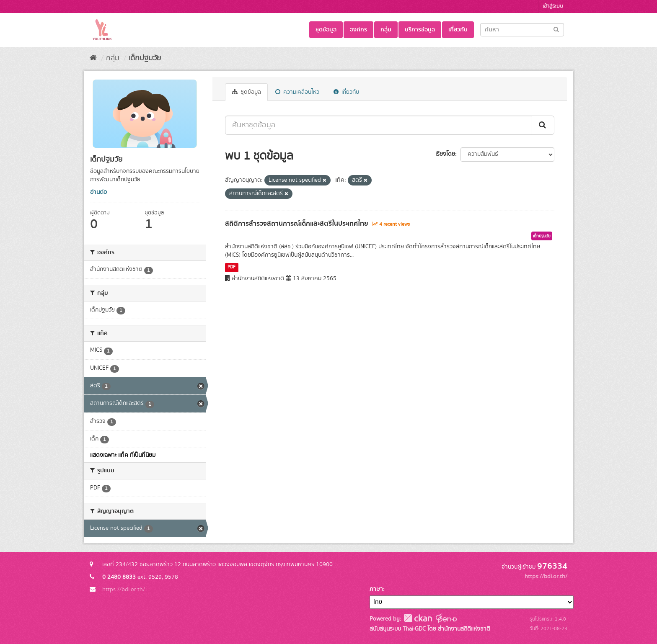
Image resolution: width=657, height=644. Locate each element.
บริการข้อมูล (420, 30)
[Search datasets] (522, 30)
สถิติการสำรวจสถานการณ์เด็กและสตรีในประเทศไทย (297, 224)
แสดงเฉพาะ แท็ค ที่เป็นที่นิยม (123, 455)
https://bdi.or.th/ (124, 590)
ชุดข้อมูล (326, 30)
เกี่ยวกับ (458, 30)
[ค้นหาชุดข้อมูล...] (379, 125)
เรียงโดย (445, 154)
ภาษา (376, 589)
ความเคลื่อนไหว (297, 92)
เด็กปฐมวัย (145, 58)
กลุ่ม (386, 30)
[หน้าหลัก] (93, 58)
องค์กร (358, 30)
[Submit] (556, 29)
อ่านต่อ (98, 192)
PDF (232, 267)
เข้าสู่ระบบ (553, 6)
